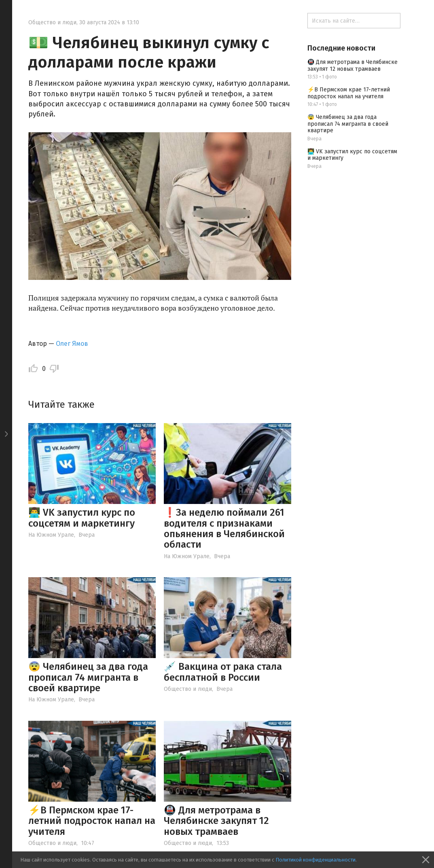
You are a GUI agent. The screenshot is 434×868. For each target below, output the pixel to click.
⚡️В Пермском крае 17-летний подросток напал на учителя (92, 821)
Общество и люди (52, 22)
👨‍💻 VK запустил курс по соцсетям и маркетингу (82, 518)
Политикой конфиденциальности (315, 860)
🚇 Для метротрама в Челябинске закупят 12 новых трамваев (216, 821)
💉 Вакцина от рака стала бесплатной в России (223, 672)
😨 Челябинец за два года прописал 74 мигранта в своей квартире (88, 677)
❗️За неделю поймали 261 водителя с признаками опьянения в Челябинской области (224, 528)
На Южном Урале (51, 535)
